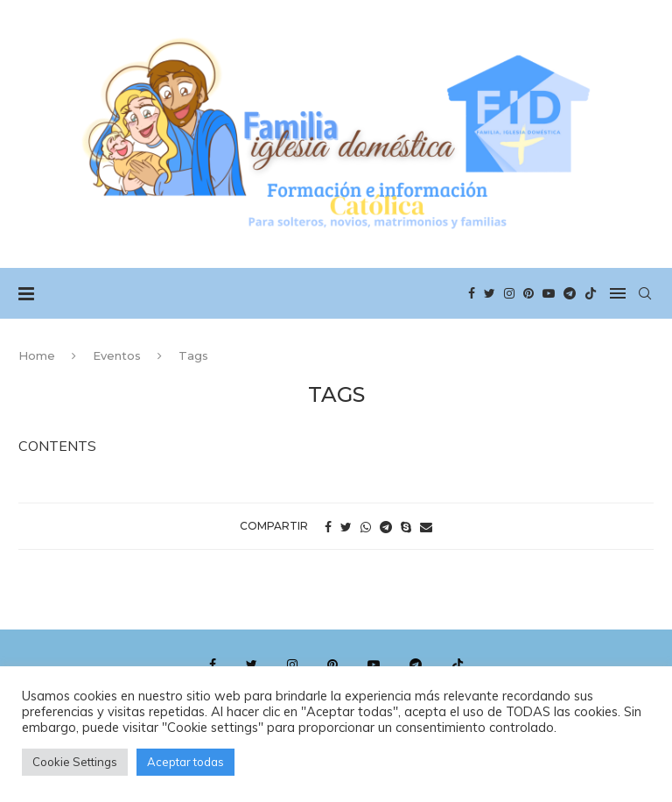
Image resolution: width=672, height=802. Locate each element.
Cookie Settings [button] (75, 762)
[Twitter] (490, 293)
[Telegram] (570, 293)
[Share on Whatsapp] (366, 527)
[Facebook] (472, 293)
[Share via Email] (426, 527)
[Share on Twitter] (346, 527)
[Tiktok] (591, 293)
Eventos (117, 355)
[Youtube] (549, 293)
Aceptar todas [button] (185, 762)
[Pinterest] (528, 293)
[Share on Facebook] (328, 527)
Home (37, 355)
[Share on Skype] (406, 527)
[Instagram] (509, 293)
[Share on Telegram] (386, 527)
